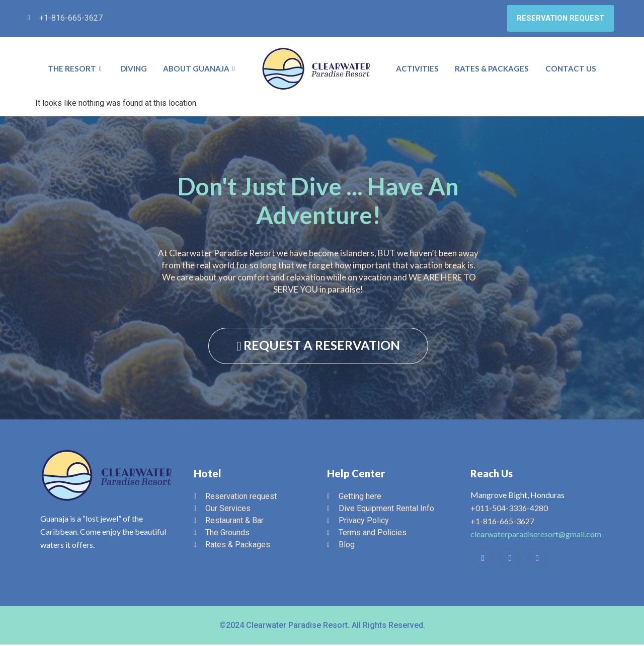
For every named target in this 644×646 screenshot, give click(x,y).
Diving (133, 70)
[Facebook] (483, 560)
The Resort (75, 70)
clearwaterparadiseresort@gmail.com (536, 535)
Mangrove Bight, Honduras (517, 496)
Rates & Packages (494, 70)
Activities (419, 70)
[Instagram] (537, 560)
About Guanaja (200, 70)
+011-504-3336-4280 (509, 509)
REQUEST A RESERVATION (318, 347)
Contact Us (572, 70)
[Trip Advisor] (510, 560)
